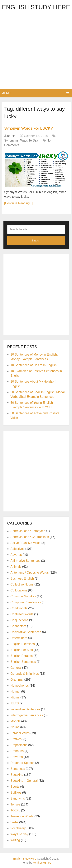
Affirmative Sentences (25, 561)
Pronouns (17, 751)
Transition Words (22, 816)
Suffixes (16, 793)
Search (36, 240)
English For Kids (22, 650)
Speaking (17, 775)
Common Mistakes (23, 596)
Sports (15, 787)
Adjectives (18, 549)
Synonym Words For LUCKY (29, 128)
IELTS (15, 703)
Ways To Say (29, 140)
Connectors (18, 626)
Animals (16, 567)
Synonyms (11, 140)
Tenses (15, 804)
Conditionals (19, 608)
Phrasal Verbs (20, 733)
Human (16, 691)
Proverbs (17, 757)
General (16, 668)
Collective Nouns (22, 584)
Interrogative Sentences (27, 715)
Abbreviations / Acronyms (28, 531)
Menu (6, 93)
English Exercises (23, 644)
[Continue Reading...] (19, 203)
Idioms (15, 697)
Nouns (15, 727)
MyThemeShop (42, 863)
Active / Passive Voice (26, 543)
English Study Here (36, 7)
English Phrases (22, 656)
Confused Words (22, 614)
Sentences (18, 769)
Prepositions (19, 745)
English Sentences (23, 662)
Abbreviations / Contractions (30, 537)
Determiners (19, 638)
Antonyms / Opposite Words (30, 573)
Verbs (14, 822)
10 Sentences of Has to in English (34, 365)
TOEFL (15, 810)
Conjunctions (19, 620)
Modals (16, 721)
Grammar (17, 680)
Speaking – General (24, 781)
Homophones (20, 686)
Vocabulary (18, 828)
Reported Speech (23, 763)
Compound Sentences (26, 602)
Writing (15, 840)
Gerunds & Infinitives (25, 674)
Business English (22, 579)
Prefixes (16, 739)
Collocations (19, 590)
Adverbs (16, 555)
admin (11, 136)
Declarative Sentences (26, 632)
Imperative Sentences (25, 709)
